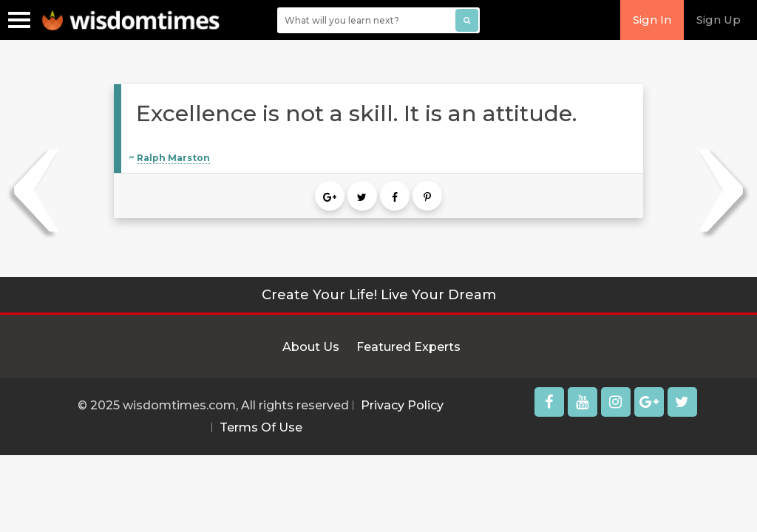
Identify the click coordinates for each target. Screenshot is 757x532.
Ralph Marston (173, 158)
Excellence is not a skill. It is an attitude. (356, 113)
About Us (311, 347)
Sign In (652, 20)
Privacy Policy (402, 405)
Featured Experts (408, 347)
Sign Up (719, 20)
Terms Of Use (261, 427)
